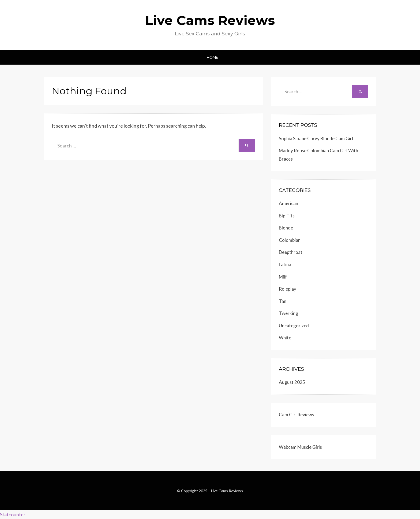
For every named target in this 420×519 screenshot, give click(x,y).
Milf (283, 277)
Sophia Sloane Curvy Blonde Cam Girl (316, 138)
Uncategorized (294, 326)
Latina (285, 264)
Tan (283, 301)
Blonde (286, 228)
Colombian (290, 240)
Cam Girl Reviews (297, 415)
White (285, 338)
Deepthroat (291, 252)
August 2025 (292, 382)
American (288, 203)
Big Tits (287, 216)
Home (212, 57)
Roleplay (288, 289)
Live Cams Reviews (210, 20)
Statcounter (13, 514)
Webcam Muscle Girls (300, 447)
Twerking (288, 313)
